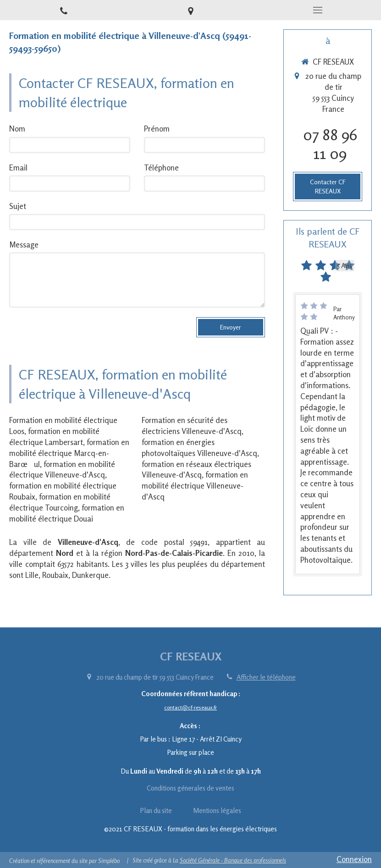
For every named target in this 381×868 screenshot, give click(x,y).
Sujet (18, 206)
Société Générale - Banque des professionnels (233, 860)
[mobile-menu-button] (317, 10)
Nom (17, 129)
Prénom (157, 129)
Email (18, 168)
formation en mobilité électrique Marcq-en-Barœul (69, 453)
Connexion (354, 859)
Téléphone (161, 168)
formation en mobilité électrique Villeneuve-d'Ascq (195, 486)
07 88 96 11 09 (330, 144)
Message (24, 244)
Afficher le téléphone (266, 677)
